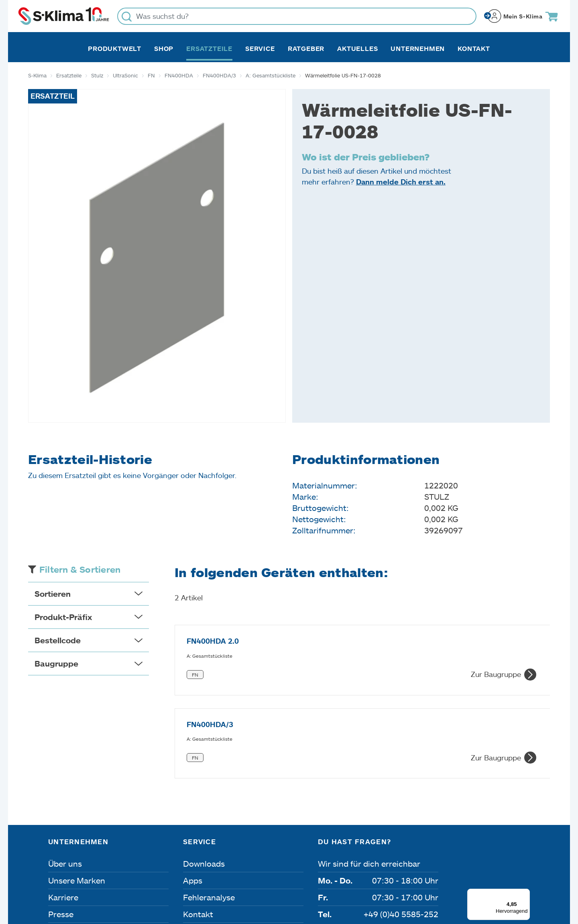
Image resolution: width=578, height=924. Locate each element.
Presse (61, 823)
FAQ (191, 840)
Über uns (65, 772)
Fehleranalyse (209, 806)
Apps (193, 789)
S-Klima (37, 75)
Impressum (67, 879)
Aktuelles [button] (357, 49)
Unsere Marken (77, 789)
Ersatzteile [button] (209, 49)
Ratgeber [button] (306, 49)
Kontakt (474, 49)
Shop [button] (164, 49)
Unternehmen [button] (418, 49)
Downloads (204, 772)
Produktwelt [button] (115, 49)
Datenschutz (129, 879)
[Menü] (525, 802)
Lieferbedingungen (398, 879)
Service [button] (260, 49)
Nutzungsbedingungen (302, 879)
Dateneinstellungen (206, 879)
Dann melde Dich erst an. (401, 182)
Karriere (63, 806)
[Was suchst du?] (297, 16)
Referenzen (69, 840)
